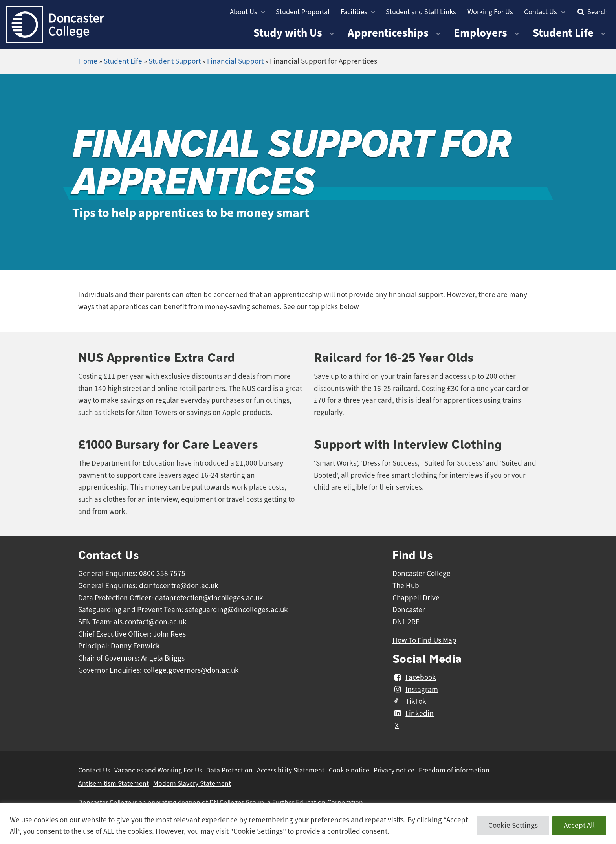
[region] (308, 823)
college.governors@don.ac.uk (191, 670)
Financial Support (235, 61)
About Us (244, 12)
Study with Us (288, 33)
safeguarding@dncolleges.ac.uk (236, 610)
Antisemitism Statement (114, 783)
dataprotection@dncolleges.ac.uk (209, 598)
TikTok (409, 702)
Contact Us (541, 12)
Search (592, 12)
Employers (480, 33)
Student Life (563, 33)
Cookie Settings (513, 826)
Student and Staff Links (421, 12)
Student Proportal (303, 12)
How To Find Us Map (424, 640)
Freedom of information (454, 770)
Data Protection (229, 770)
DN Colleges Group (237, 802)
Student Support (175, 61)
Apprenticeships (388, 33)
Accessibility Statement (291, 770)
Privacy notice (394, 770)
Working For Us (490, 12)
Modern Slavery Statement (192, 783)
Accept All (579, 826)
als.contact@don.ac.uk (150, 622)
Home (88, 61)
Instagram (415, 690)
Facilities (354, 12)
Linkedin (413, 714)
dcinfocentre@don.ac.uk (179, 586)
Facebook (414, 677)
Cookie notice (349, 770)
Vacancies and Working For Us (158, 770)
